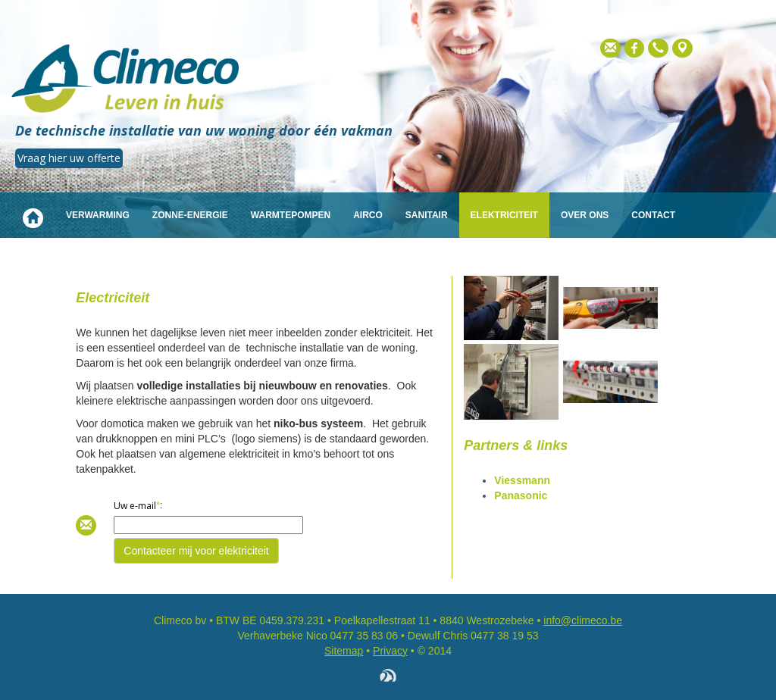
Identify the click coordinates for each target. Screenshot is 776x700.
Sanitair (427, 215)
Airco (368, 215)
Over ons (585, 215)
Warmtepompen (291, 215)
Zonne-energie (190, 215)
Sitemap (344, 651)
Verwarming (98, 215)
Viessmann (522, 480)
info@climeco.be (583, 620)
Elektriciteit (504, 215)
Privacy (390, 651)
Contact (653, 215)
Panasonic (521, 495)
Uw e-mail (135, 506)
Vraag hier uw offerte (69, 158)
